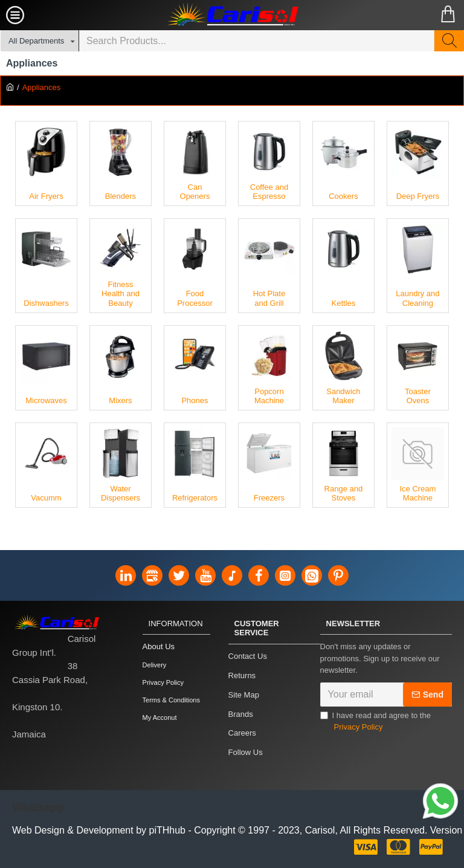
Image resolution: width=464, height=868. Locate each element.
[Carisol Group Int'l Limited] (232, 15)
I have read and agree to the (375, 730)
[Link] (440, 803)
